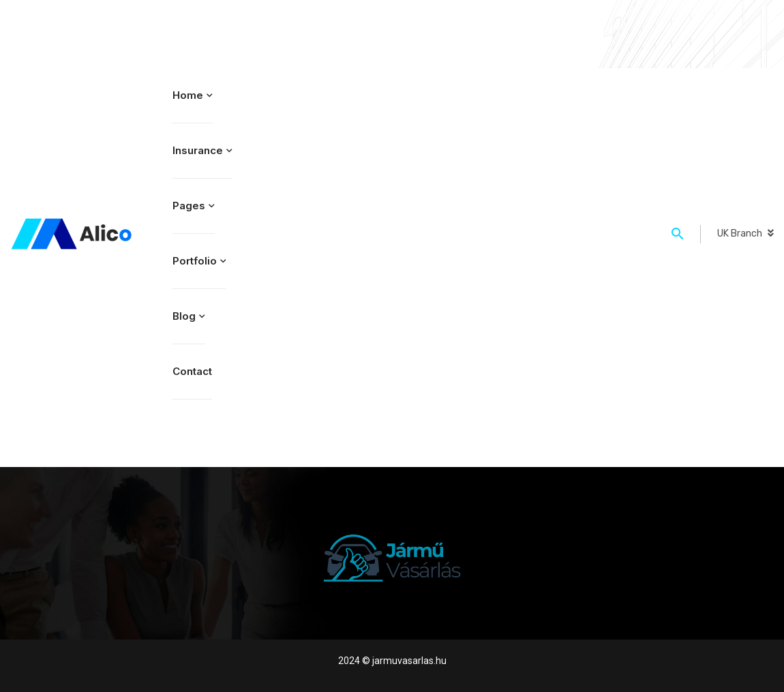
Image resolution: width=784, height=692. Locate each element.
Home (188, 95)
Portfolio (195, 261)
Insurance (198, 150)
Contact (192, 371)
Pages (189, 206)
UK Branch (740, 234)
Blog (184, 316)
